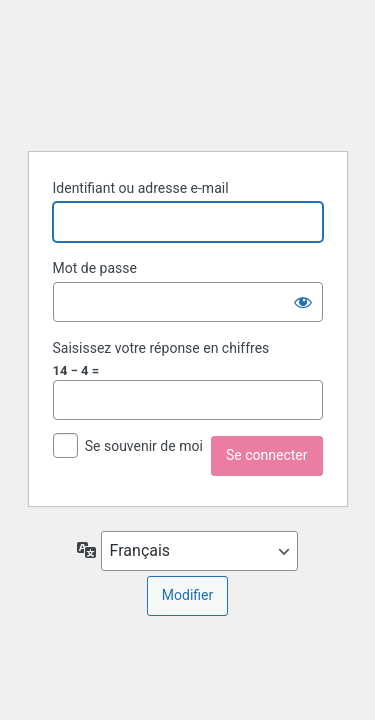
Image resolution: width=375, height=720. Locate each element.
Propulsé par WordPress (188, 73)
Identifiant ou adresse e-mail (141, 188)
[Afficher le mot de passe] (303, 302)
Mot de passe (95, 268)
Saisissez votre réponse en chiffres (161, 348)
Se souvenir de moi (144, 446)
